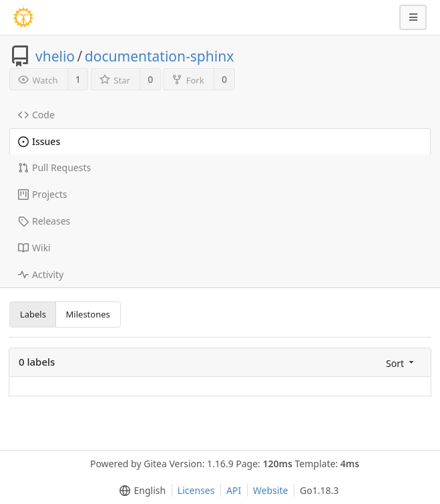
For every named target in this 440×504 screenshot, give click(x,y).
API (234, 490)
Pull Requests (54, 167)
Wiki (34, 248)
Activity (41, 274)
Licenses (196, 490)
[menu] (401, 363)
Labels (33, 314)
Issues (39, 141)
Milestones (88, 314)
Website (271, 490)
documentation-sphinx (159, 56)
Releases (44, 221)
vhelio (55, 56)
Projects (42, 194)
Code (36, 115)
